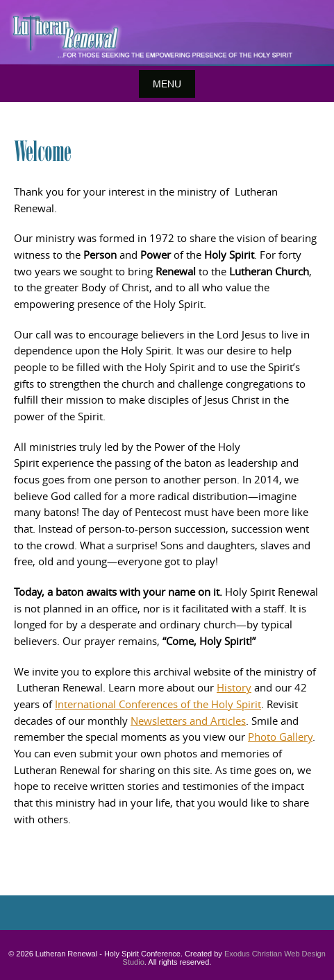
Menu (167, 84)
